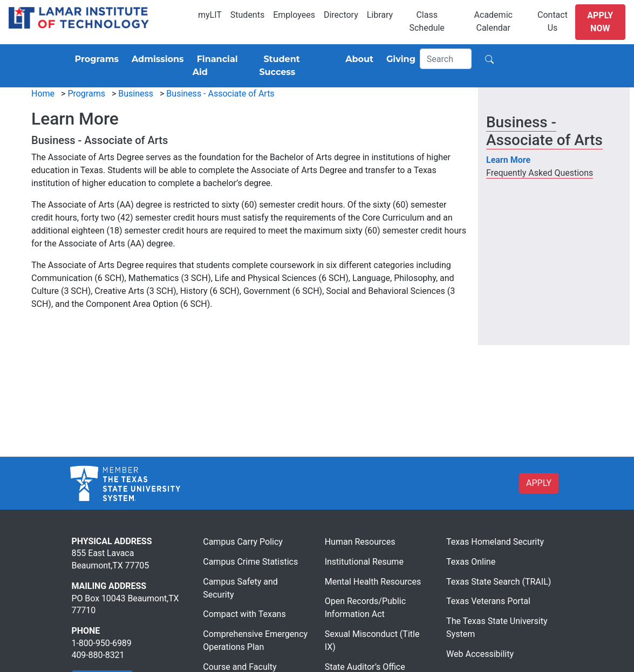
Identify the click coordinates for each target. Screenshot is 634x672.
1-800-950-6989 (102, 643)
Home (43, 94)
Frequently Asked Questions (540, 173)
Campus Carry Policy (243, 542)
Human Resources (360, 542)
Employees (294, 15)
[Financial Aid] (222, 66)
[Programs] (95, 59)
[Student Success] (296, 66)
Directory (341, 15)
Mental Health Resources (373, 582)
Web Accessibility (480, 654)
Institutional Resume (364, 562)
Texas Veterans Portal (488, 601)
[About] (357, 59)
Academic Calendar (493, 21)
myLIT (210, 15)
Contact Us (553, 21)
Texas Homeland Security (495, 542)
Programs (86, 94)
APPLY (539, 483)
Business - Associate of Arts (220, 94)
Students (247, 15)
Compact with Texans (244, 614)
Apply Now (600, 22)
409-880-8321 (98, 655)
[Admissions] (156, 59)
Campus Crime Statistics (250, 562)
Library (380, 15)
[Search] (446, 59)
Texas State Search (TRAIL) (499, 582)
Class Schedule (427, 21)
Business (136, 94)
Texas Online (471, 562)
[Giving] (399, 59)
